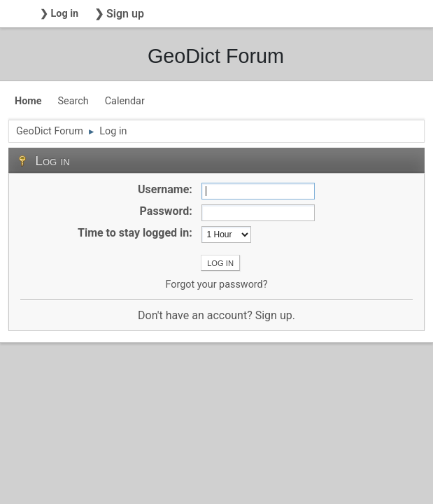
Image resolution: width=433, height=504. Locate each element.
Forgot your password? (216, 285)
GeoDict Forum (216, 56)
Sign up (274, 315)
